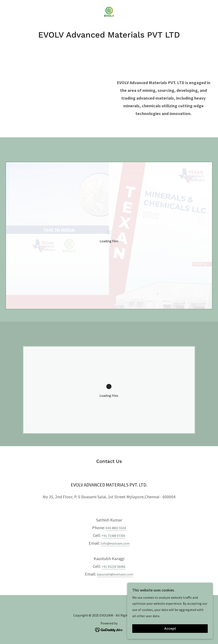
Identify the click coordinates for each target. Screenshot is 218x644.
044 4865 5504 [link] (116, 528)
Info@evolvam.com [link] (115, 543)
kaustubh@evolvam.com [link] (115, 574)
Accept (170, 629)
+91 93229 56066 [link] (114, 567)
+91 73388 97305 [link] (114, 536)
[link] (109, 12)
